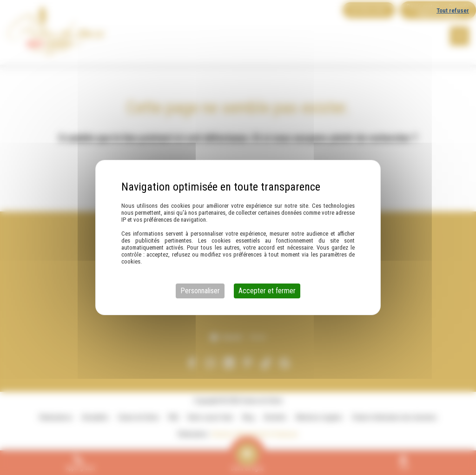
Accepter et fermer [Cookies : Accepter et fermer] (267, 291)
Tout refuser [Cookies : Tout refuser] (453, 10)
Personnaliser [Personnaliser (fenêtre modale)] (200, 291)
